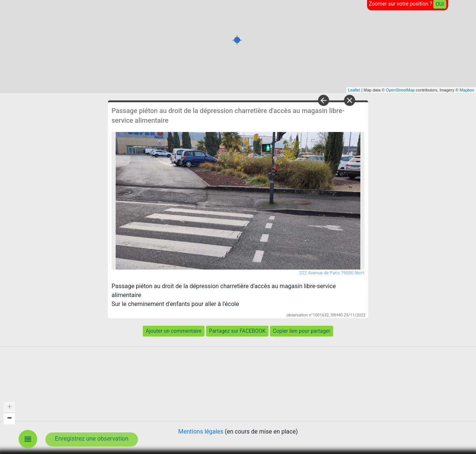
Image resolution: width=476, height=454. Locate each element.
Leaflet (354, 90)
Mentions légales (201, 432)
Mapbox (467, 90)
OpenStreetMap (401, 90)
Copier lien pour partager (302, 331)
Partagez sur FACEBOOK (237, 331)
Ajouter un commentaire (174, 331)
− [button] (9, 419)
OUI (440, 4)
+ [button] (9, 408)
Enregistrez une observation (92, 439)
